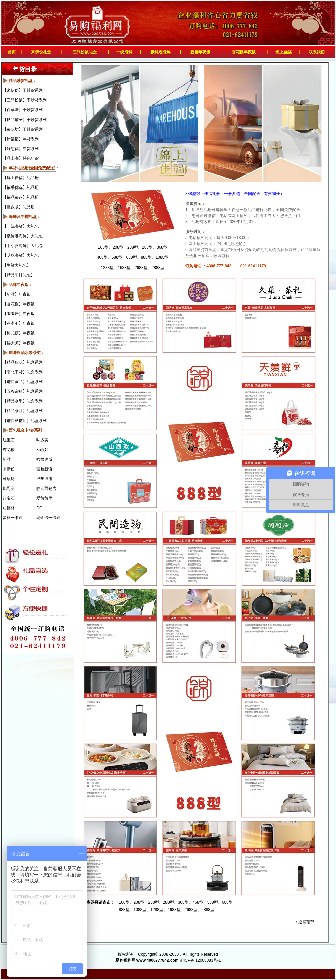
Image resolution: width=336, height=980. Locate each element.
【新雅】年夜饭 (17, 294)
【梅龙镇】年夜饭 (19, 333)
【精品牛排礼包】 (19, 275)
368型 (162, 247)
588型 (117, 257)
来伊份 (9, 469)
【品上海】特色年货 (21, 158)
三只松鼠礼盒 (85, 52)
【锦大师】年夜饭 (19, 343)
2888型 (158, 268)
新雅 (7, 459)
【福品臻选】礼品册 (21, 197)
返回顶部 (306, 922)
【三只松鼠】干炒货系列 (25, 100)
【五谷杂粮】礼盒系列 (23, 391)
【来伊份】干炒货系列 (23, 90)
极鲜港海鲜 (160, 52)
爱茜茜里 (44, 498)
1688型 (124, 268)
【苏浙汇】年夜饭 (19, 323)
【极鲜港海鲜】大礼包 (23, 236)
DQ (39, 508)
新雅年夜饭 (200, 52)
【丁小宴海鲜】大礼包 (23, 246)
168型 (103, 247)
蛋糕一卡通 (13, 518)
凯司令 (9, 488)
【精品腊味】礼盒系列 (23, 362)
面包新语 (44, 469)
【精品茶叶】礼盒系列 (23, 411)
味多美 (42, 440)
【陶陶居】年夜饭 (19, 314)
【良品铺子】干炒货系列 (25, 120)
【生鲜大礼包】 (17, 265)
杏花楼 (9, 450)
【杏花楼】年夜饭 (19, 304)
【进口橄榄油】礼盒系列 (25, 421)
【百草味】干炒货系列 (23, 110)
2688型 (141, 268)
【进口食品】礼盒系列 (23, 382)
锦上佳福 (284, 52)
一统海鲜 (124, 52)
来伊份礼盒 (41, 52)
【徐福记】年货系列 (21, 139)
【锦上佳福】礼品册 (21, 178)
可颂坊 (9, 479)
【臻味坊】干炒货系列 (23, 129)
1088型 (162, 257)
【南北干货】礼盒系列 (23, 372)
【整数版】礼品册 (19, 207)
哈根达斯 (44, 459)
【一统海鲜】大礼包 (21, 226)
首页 (11, 52)
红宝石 (9, 440)
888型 (146, 257)
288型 (147, 247)
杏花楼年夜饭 (244, 52)
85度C (42, 450)
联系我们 (318, 52)
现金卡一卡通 (48, 518)
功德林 (9, 508)
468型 (102, 257)
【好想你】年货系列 (21, 149)
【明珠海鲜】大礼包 (21, 255)
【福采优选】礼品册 (21, 187)
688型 (132, 257)
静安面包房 (46, 488)
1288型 (107, 268)
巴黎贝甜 (44, 479)
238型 (133, 247)
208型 (118, 247)
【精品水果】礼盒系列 (23, 401)
